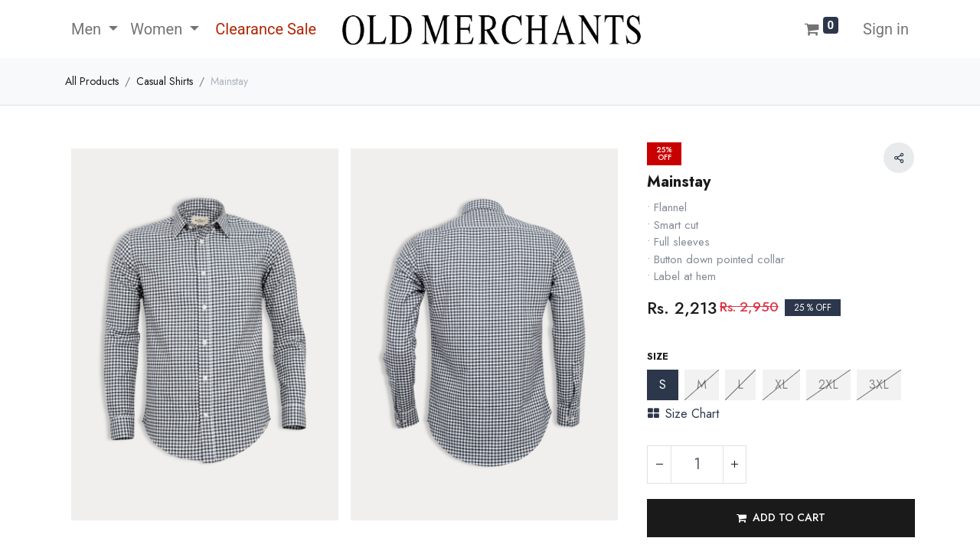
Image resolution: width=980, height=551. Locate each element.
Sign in (886, 29)
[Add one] (734, 465)
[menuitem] (264, 29)
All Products (92, 81)
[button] (781, 518)
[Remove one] (659, 465)
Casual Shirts (165, 81)
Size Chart (683, 414)
